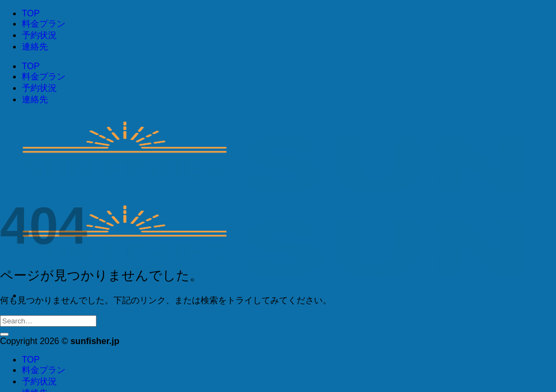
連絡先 (35, 47)
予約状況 (39, 35)
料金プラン (44, 24)
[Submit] (4, 334)
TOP (31, 13)
